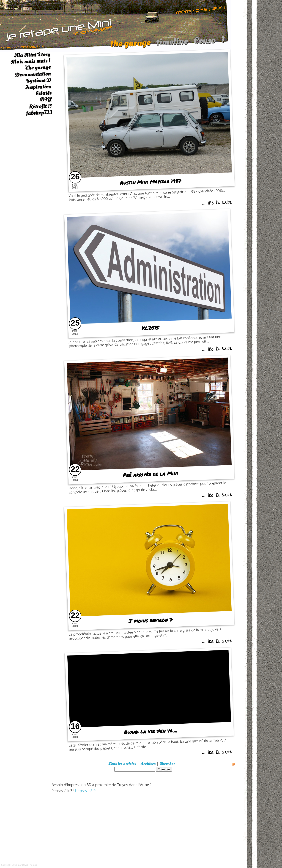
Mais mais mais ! (30, 61)
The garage (38, 68)
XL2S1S (151, 328)
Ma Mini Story (32, 55)
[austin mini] (115, 26)
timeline (172, 44)
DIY (46, 99)
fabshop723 (39, 113)
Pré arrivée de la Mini (150, 474)
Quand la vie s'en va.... (150, 731)
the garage (130, 45)
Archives (148, 764)
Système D (39, 80)
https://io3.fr (86, 790)
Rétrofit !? (40, 106)
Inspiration (38, 87)
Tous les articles (122, 764)
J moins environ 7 (150, 620)
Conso (204, 43)
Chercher (167, 764)
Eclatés (43, 93)
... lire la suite (217, 203)
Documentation (33, 74)
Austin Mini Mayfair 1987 (150, 182)
